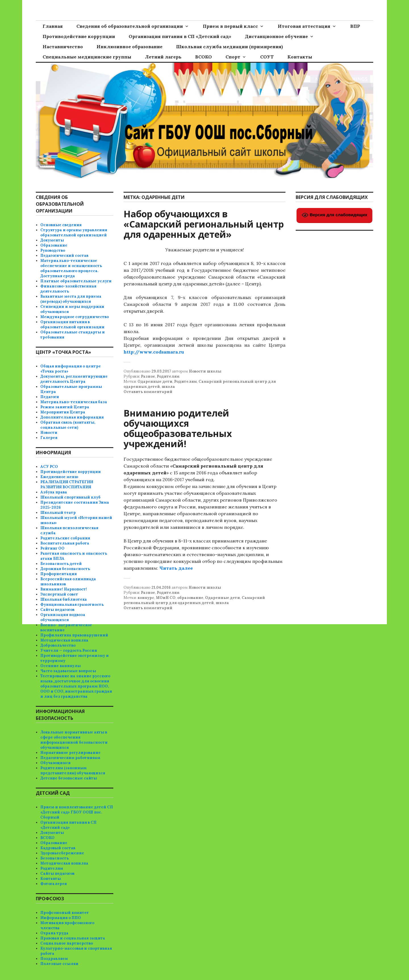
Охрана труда (54, 933)
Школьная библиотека (64, 599)
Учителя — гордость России (69, 650)
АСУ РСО (49, 467)
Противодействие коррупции (79, 36)
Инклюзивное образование (130, 47)
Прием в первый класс (230, 26)
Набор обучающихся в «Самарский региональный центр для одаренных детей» (204, 224)
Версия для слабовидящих (334, 215)
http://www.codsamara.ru (154, 352)
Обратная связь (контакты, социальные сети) (68, 425)
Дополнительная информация (72, 417)
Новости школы (205, 371)
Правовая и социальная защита (73, 938)
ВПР (355, 26)
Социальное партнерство (67, 943)
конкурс (146, 598)
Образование (54, 245)
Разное (148, 376)
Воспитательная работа (65, 543)
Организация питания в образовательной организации (72, 324)
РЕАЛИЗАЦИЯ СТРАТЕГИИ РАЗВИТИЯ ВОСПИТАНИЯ (67, 484)
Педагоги (50, 397)
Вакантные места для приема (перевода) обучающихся (71, 299)
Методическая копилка (64, 640)
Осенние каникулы (60, 666)
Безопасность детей (61, 564)
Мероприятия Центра (63, 412)
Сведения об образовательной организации (130, 26)
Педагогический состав (64, 255)
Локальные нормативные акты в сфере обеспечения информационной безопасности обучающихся (74, 740)
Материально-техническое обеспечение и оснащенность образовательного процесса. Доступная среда (71, 268)
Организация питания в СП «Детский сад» (180, 36)
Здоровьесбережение (62, 853)
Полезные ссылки (59, 964)
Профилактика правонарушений (74, 635)
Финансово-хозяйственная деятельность (68, 289)
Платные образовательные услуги (76, 281)
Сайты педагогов (57, 610)
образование (190, 598)
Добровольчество (58, 645)
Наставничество (63, 47)
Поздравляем (54, 959)
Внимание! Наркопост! (64, 589)
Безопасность (55, 858)
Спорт (233, 57)
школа (168, 387)
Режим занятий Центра (65, 407)
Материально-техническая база (74, 402)
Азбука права (54, 492)
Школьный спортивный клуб (70, 497)
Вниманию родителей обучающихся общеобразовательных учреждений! (178, 428)
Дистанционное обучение (276, 36)
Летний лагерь (163, 57)
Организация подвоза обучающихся (63, 617)
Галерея (49, 438)
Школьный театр (58, 513)
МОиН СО (166, 598)
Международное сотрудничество (75, 317)
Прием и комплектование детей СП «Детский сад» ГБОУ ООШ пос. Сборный (77, 812)
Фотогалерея (54, 884)
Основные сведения (61, 225)
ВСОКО (204, 57)
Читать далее (176, 568)
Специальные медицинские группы (87, 57)
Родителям (168, 376)
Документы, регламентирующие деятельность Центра (74, 379)
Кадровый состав (58, 848)
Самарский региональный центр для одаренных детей (194, 600)
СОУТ (267, 57)
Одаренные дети (155, 381)
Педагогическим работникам (70, 758)
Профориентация (59, 574)
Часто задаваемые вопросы (68, 671)
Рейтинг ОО (52, 548)
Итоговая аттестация (304, 26)
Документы (52, 240)
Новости (49, 433)
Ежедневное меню (59, 477)
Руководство (53, 250)
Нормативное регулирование (70, 753)
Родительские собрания (65, 538)
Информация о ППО (61, 918)
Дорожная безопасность (65, 569)
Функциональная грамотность (72, 604)
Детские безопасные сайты (69, 778)
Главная (53, 26)
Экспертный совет (59, 594)
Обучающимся (55, 763)
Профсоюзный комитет (65, 913)
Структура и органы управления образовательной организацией (74, 233)
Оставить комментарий (148, 392)
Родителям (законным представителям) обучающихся (73, 770)
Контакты (300, 57)
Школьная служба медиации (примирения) (229, 47)
